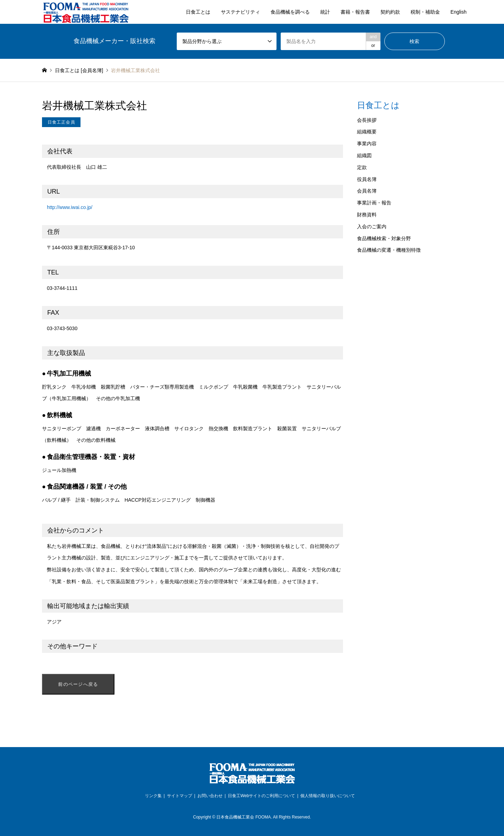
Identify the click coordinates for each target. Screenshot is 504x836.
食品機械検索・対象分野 (384, 238)
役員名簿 (367, 179)
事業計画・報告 (374, 203)
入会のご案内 (372, 227)
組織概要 (367, 132)
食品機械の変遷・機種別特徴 (389, 250)
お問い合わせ (210, 796)
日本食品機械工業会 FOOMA (243, 817)
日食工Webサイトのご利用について (261, 796)
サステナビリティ (240, 12)
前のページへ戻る (78, 684)
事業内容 (367, 144)
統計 (325, 12)
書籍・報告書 (355, 12)
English (458, 12)
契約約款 (390, 12)
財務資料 (367, 215)
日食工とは (198, 12)
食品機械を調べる (290, 12)
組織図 (364, 155)
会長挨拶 (367, 120)
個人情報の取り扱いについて (328, 796)
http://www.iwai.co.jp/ (70, 207)
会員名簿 (367, 191)
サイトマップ (180, 796)
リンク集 (153, 796)
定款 (362, 167)
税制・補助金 (425, 12)
